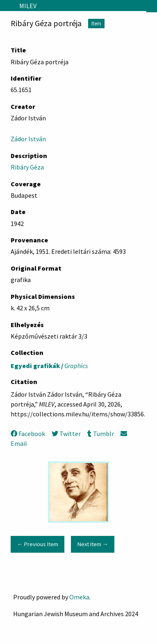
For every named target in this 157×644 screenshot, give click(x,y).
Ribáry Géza (27, 167)
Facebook (28, 434)
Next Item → (93, 544)
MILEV (28, 6)
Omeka (79, 597)
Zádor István (28, 139)
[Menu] (6, 6)
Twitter (66, 434)
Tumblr (100, 434)
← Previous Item (37, 544)
